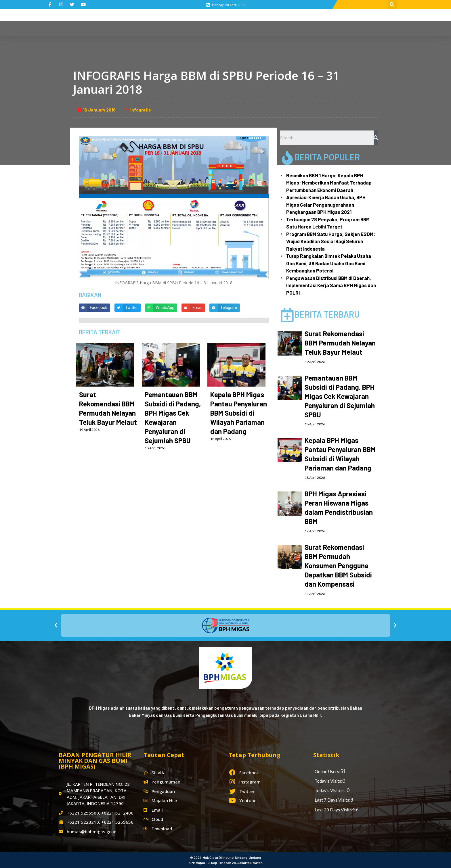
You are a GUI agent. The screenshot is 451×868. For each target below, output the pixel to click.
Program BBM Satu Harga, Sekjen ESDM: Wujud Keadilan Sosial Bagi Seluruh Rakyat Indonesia (331, 241)
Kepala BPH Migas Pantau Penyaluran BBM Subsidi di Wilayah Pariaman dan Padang (239, 413)
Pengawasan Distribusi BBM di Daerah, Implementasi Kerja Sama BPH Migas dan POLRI (331, 285)
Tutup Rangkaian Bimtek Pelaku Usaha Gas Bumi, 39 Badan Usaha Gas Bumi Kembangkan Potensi (329, 263)
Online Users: (327, 771)
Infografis (141, 110)
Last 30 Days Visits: (334, 810)
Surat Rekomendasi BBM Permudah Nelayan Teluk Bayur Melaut (340, 343)
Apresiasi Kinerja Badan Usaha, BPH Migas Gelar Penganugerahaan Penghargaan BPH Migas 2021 (326, 204)
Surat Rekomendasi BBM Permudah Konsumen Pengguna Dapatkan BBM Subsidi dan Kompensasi (338, 565)
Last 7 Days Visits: (332, 800)
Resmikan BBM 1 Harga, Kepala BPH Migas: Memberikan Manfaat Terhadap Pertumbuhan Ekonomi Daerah (329, 183)
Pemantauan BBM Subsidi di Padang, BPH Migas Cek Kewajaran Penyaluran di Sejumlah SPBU (340, 396)
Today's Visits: (328, 781)
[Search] (376, 138)
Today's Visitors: (331, 790)
